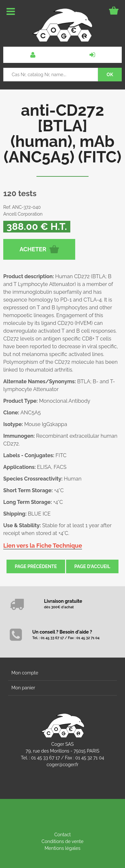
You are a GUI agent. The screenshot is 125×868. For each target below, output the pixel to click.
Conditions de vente (63, 841)
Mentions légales (62, 848)
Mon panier (23, 688)
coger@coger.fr (62, 765)
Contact (63, 835)
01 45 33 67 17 (46, 758)
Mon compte (25, 673)
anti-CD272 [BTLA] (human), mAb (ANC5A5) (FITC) (62, 134)
